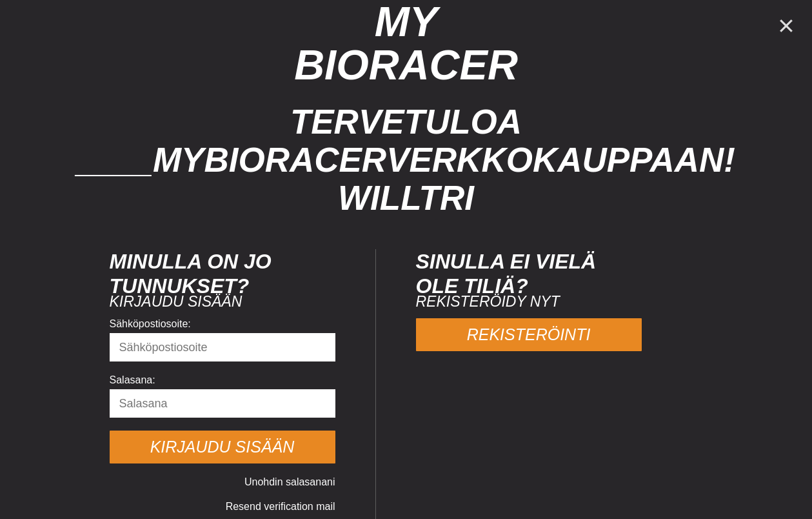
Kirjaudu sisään (223, 447)
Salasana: (133, 380)
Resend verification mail (281, 506)
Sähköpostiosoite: (150, 324)
